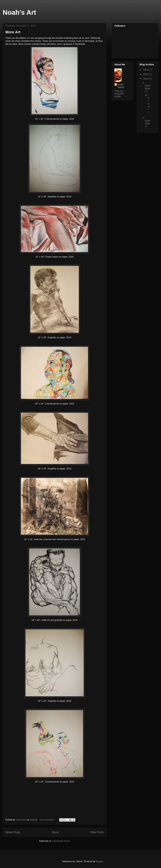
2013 (146, 74)
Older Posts (97, 832)
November (148, 122)
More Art (13, 32)
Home (55, 832)
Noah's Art (19, 12)
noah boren (121, 86)
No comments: (48, 820)
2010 (146, 79)
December (148, 87)
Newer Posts (13, 832)
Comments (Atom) (61, 841)
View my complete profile (119, 94)
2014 (146, 70)
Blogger (99, 861)
